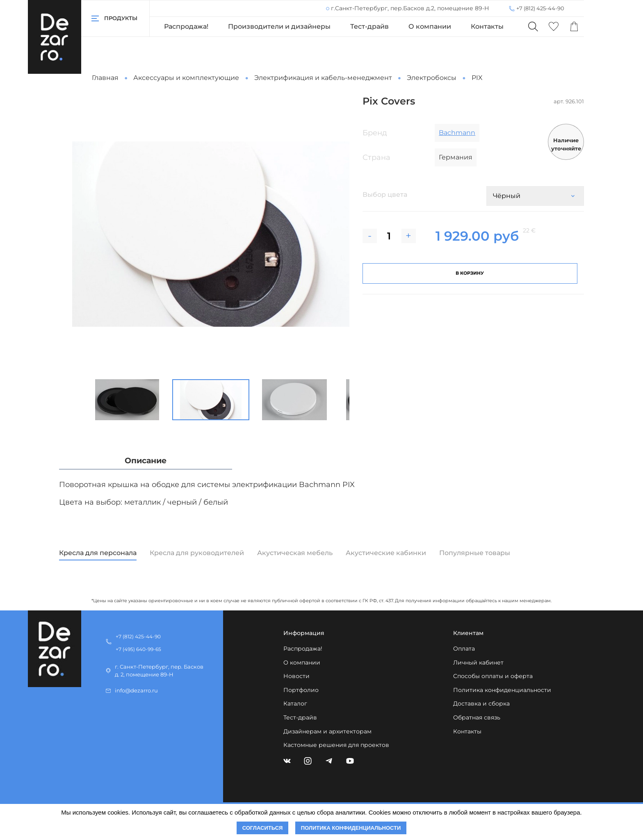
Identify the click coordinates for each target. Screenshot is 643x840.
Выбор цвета (385, 195)
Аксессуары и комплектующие (186, 78)
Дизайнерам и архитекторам (327, 731)
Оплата (464, 649)
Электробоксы (432, 78)
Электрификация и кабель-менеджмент (323, 78)
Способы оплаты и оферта (493, 676)
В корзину (470, 273)
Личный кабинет (478, 662)
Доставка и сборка (481, 703)
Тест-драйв (369, 26)
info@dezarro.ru (136, 691)
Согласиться (263, 828)
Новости (296, 676)
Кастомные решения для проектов (336, 745)
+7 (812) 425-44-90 (540, 8)
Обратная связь (477, 717)
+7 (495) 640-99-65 (138, 649)
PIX (477, 78)
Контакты (487, 26)
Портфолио (301, 690)
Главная (105, 78)
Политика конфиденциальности (502, 690)
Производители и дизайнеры (279, 26)
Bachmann (457, 133)
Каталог (295, 703)
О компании (430, 26)
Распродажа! (186, 26)
